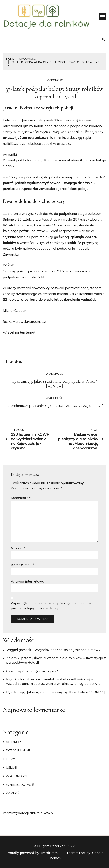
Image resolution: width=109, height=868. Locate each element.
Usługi (11, 767)
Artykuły (14, 742)
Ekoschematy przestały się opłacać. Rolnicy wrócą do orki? (54, 405)
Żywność (14, 793)
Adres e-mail (23, 565)
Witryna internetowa (28, 581)
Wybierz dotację (20, 785)
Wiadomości (55, 80)
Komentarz (21, 498)
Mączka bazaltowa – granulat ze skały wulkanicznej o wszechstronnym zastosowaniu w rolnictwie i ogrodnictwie (53, 681)
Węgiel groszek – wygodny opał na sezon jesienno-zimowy (53, 650)
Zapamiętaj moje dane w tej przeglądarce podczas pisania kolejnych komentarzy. (52, 606)
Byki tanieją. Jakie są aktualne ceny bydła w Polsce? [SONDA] (55, 384)
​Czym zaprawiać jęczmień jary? (32, 671)
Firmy (10, 759)
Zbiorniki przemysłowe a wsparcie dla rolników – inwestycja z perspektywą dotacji (56, 660)
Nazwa (18, 548)
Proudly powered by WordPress (33, 853)
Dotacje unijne (18, 750)
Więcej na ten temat (19, 332)
